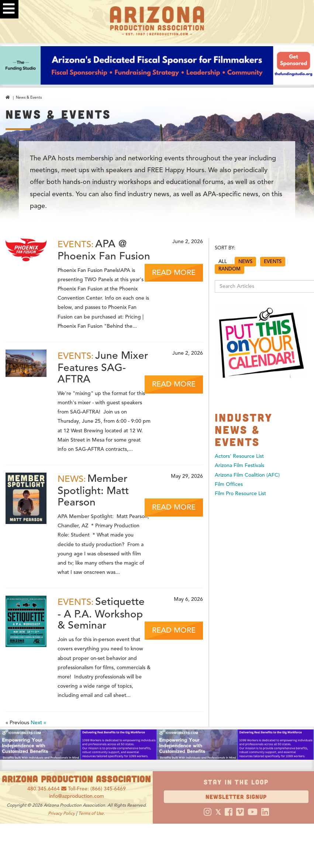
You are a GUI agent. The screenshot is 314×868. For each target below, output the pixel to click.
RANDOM (230, 269)
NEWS (245, 262)
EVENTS (273, 262)
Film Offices (229, 484)
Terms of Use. (92, 813)
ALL (223, 262)
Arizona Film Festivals (239, 465)
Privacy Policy (61, 813)
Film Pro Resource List (240, 493)
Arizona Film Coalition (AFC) (247, 475)
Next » (38, 723)
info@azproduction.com (77, 796)
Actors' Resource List (239, 456)
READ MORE (174, 273)
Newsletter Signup (236, 796)
